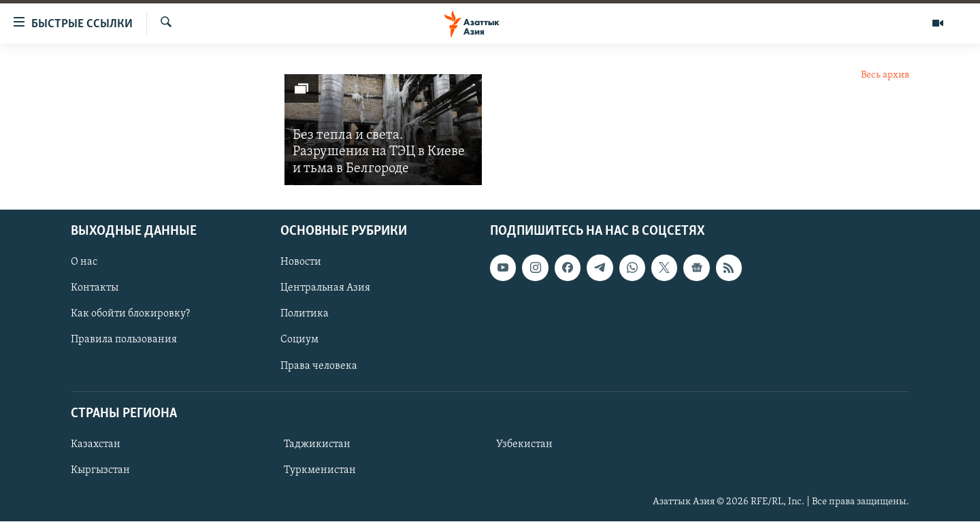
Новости (301, 262)
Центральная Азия (325, 289)
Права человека (319, 366)
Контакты (95, 289)
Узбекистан (524, 444)
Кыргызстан (100, 470)
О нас (84, 262)
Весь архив (885, 75)
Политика (305, 314)
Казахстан (96, 444)
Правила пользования (124, 340)
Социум (299, 340)
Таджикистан (317, 444)
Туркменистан (320, 470)
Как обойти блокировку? (130, 314)
